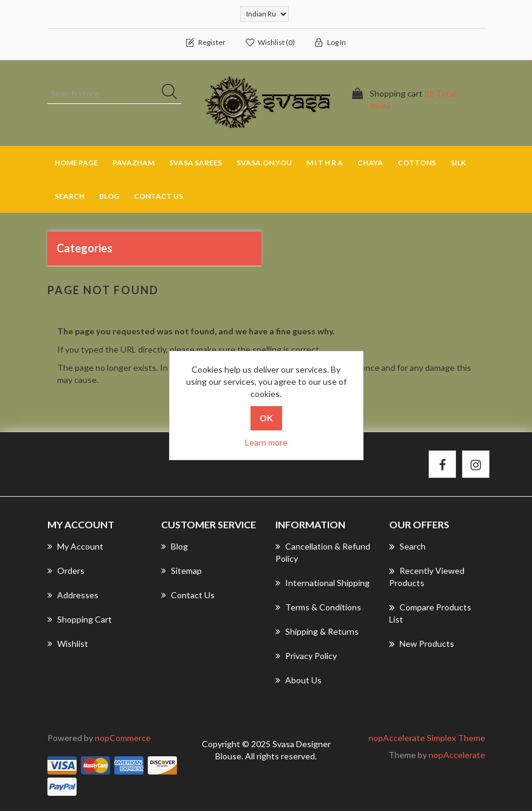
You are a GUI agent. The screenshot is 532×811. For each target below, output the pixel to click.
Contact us (158, 196)
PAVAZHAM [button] (133, 163)
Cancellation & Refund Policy (323, 552)
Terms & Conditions (318, 607)
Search (70, 196)
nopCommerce (123, 738)
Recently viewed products (427, 576)
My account (75, 546)
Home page (76, 163)
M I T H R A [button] (325, 163)
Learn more (266, 442)
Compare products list (430, 613)
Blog (109, 196)
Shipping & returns (317, 631)
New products (422, 644)
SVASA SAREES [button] (195, 163)
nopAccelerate (457, 755)
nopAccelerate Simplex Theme (427, 738)
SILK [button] (458, 163)
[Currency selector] (264, 14)
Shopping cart (80, 619)
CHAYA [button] (370, 163)
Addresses (73, 595)
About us (299, 680)
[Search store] (114, 94)
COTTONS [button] (417, 163)
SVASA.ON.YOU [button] (264, 163)
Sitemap (181, 571)
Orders (66, 571)
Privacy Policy (306, 656)
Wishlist (68, 644)
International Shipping (323, 583)
